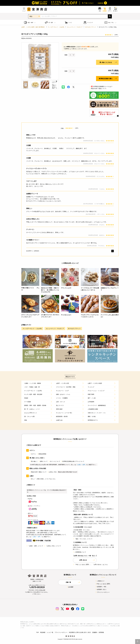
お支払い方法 (52, 472)
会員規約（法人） (101, 589)
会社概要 (70, 587)
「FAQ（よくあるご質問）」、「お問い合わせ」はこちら (90, 565)
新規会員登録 (42, 454)
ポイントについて (54, 461)
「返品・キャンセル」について (83, 539)
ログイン (33, 454)
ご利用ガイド (100, 581)
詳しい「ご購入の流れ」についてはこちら (42, 479)
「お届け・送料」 (81, 465)
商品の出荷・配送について (98, 89)
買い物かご (34, 461)
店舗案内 (95, 632)
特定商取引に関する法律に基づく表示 (80, 632)
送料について (43, 461)
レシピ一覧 (50, 632)
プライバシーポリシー (102, 592)
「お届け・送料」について (35, 546)
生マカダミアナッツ (91, 27)
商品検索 (43, 632)
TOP (37, 632)
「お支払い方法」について (52, 546)
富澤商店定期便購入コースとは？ (101, 86)
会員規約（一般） (101, 587)
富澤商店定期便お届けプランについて (73, 461)
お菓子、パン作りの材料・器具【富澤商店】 (33, 27)
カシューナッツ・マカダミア (75, 27)
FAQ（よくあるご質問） (103, 584)
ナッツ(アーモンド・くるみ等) (56, 27)
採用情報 (101, 632)
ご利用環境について (79, 552)
